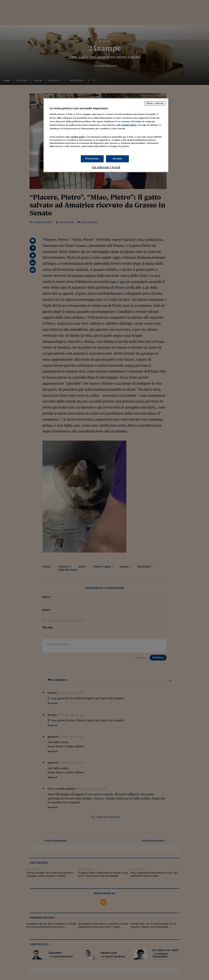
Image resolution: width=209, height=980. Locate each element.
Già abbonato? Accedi (106, 167)
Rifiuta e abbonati (155, 103)
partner (158, 137)
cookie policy (129, 125)
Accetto (117, 159)
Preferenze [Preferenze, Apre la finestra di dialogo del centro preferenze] (92, 159)
